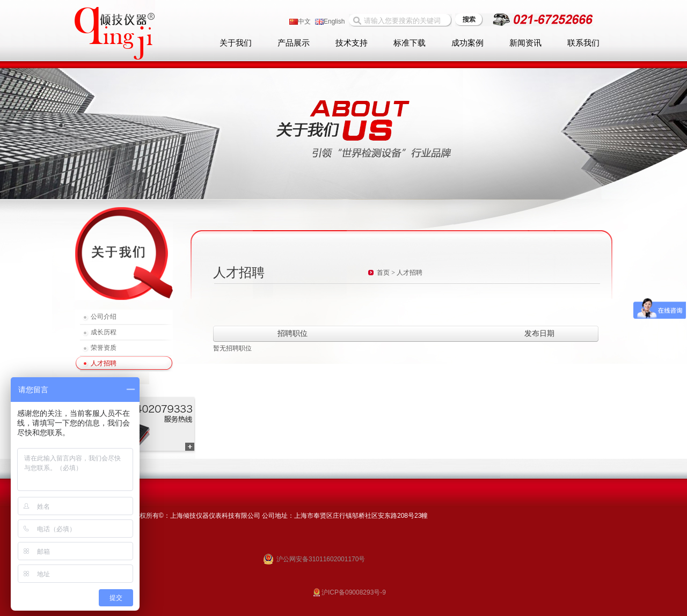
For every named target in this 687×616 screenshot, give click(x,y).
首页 (383, 273)
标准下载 (410, 43)
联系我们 (583, 43)
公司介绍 (104, 317)
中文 (300, 21)
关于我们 (236, 43)
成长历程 (104, 332)
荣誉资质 (104, 348)
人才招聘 (104, 363)
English (330, 21)
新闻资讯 (525, 43)
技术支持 (352, 43)
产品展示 (294, 43)
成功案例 (467, 43)
